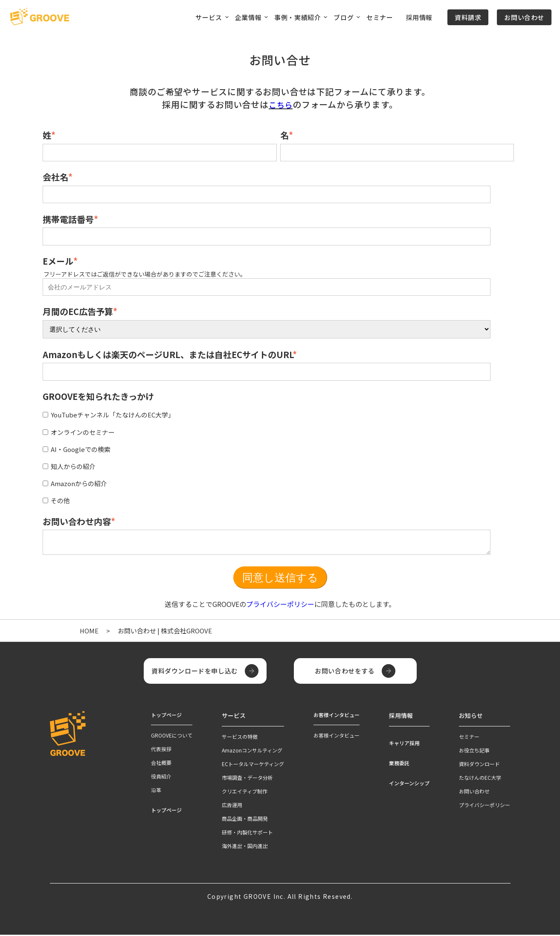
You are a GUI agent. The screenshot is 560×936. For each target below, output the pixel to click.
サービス (232, 717)
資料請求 (468, 17)
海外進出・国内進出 (245, 847)
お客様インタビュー (337, 738)
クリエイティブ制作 (245, 792)
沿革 (156, 792)
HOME (89, 633)
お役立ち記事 (474, 751)
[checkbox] (278, 456)
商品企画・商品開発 (245, 820)
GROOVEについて (172, 738)
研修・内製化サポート (247, 833)
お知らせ (469, 717)
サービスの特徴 (240, 738)
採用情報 (419, 17)
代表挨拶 (161, 751)
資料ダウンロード (479, 765)
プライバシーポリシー (280, 607)
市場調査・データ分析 (247, 779)
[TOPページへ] (39, 17)
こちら (281, 104)
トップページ (166, 812)
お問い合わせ (524, 17)
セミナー (380, 17)
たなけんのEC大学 (480, 779)
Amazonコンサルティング (252, 751)
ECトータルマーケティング (253, 765)
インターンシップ (409, 784)
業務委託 (399, 764)
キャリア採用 (404, 744)
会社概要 (161, 765)
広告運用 (232, 806)
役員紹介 (161, 779)
